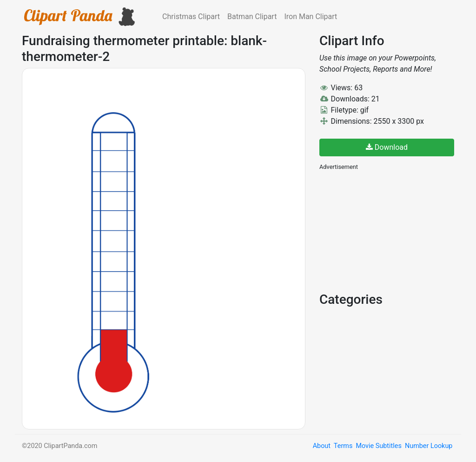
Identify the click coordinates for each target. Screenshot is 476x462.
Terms (343, 446)
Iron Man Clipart (311, 17)
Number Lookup (429, 446)
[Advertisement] (389, 230)
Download (387, 147)
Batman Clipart (252, 17)
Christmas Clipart (191, 17)
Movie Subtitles (378, 446)
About (322, 446)
